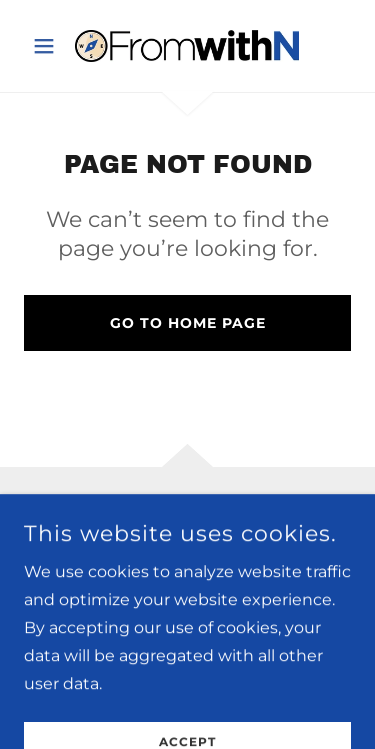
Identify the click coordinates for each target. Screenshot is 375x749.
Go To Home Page (188, 323)
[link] (187, 46)
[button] (48, 46)
